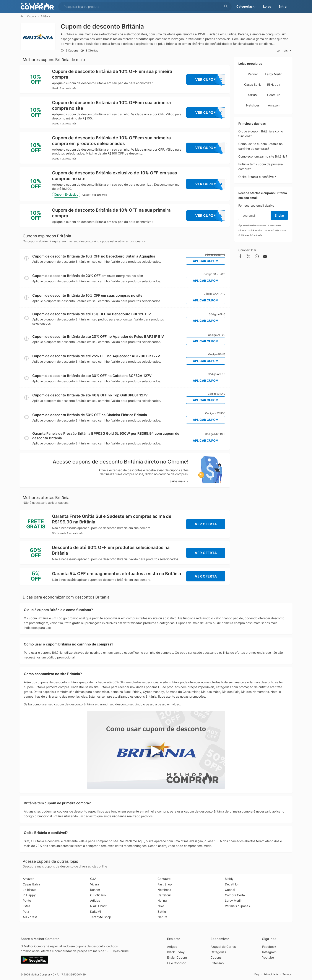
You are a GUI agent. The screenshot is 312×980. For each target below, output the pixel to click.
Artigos (172, 947)
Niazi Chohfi (99, 906)
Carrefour (164, 895)
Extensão (217, 963)
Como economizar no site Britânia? (263, 156)
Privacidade (271, 974)
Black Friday (176, 952)
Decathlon (232, 884)
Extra (26, 906)
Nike (161, 906)
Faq (257, 974)
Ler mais (284, 51)
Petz (26, 912)
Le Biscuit (30, 890)
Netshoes (253, 105)
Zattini (162, 912)
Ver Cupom (210, 79)
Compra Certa (235, 895)
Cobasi (230, 890)
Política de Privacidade (250, 235)
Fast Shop (165, 884)
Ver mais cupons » (238, 906)
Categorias (218, 952)
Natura (162, 917)
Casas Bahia (253, 84)
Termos (287, 974)
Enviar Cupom (177, 957)
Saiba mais (179, 481)
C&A (93, 879)
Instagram (269, 952)
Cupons (32, 16)
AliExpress (30, 917)
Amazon (274, 105)
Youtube (268, 957)
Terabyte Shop (101, 917)
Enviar (279, 215)
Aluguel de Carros (223, 947)
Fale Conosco (177, 963)
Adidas (95, 900)
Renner (253, 74)
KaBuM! (253, 95)
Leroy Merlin (274, 74)
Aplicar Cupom (206, 261)
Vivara (95, 884)
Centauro (274, 95)
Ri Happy (274, 84)
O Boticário (98, 895)
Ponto (27, 900)
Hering (162, 900)
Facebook (269, 947)
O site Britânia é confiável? (257, 177)
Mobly (229, 879)
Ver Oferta (206, 524)
